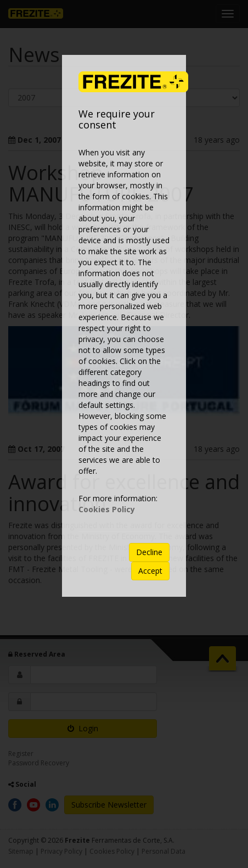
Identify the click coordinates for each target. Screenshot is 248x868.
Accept (150, 571)
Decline (149, 552)
